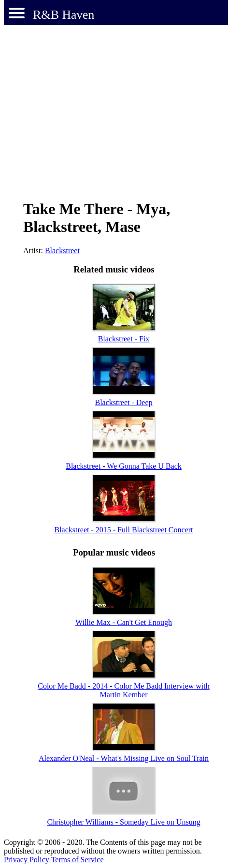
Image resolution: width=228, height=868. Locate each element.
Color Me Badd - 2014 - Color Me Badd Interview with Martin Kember (124, 690)
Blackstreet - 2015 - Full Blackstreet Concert (123, 530)
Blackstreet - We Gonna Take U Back (124, 466)
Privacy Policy (27, 860)
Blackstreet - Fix (124, 339)
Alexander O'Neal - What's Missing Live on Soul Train (124, 758)
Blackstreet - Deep (123, 402)
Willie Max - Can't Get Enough (124, 622)
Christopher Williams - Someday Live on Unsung (123, 822)
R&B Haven (64, 15)
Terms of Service (77, 860)
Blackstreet (62, 251)
